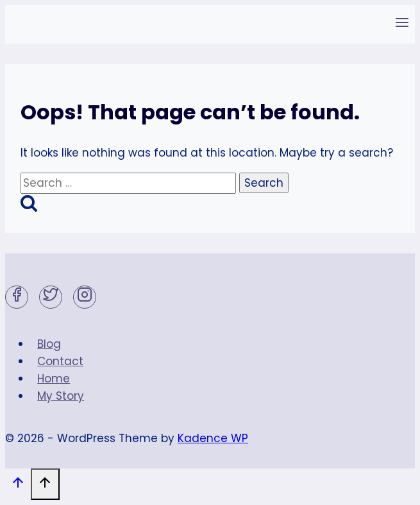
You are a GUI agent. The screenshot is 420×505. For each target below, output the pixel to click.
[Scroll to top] (18, 486)
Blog (49, 344)
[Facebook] (17, 297)
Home (54, 379)
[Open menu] (402, 24)
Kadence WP (213, 438)
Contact (60, 361)
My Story (61, 396)
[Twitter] (51, 297)
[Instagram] (85, 297)
